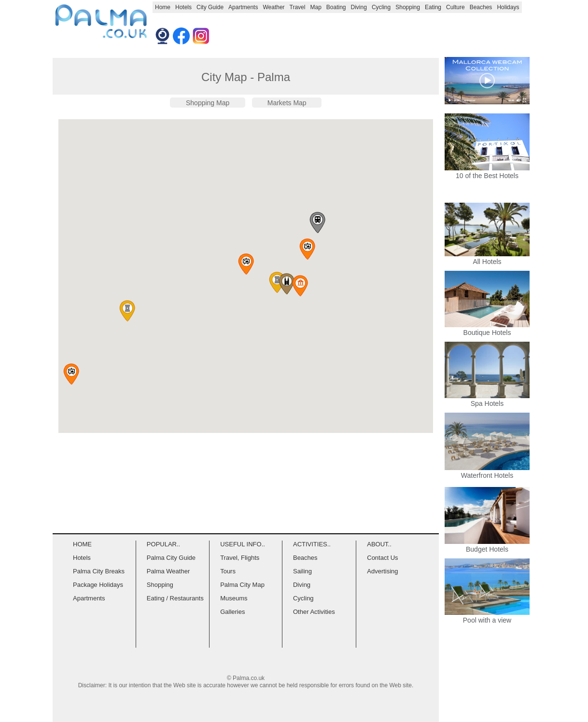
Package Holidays (98, 585)
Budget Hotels (487, 545)
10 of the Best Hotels (487, 176)
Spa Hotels (487, 400)
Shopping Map (208, 103)
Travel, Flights (240, 558)
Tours (228, 571)
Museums (234, 598)
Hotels (183, 7)
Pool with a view (487, 616)
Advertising (382, 571)
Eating (433, 7)
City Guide (210, 7)
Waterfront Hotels (487, 472)
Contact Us (382, 558)
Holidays (508, 7)
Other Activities (314, 612)
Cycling (381, 7)
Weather (273, 7)
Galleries (232, 612)
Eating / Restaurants (175, 598)
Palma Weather (168, 571)
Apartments (243, 7)
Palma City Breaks (99, 571)
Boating (336, 7)
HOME (82, 544)
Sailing (302, 571)
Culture (455, 7)
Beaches (481, 7)
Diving (359, 7)
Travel (298, 7)
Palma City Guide (171, 558)
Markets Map (287, 103)
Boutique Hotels (487, 329)
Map (315, 7)
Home (163, 7)
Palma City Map (242, 585)
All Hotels (487, 258)
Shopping (408, 7)
